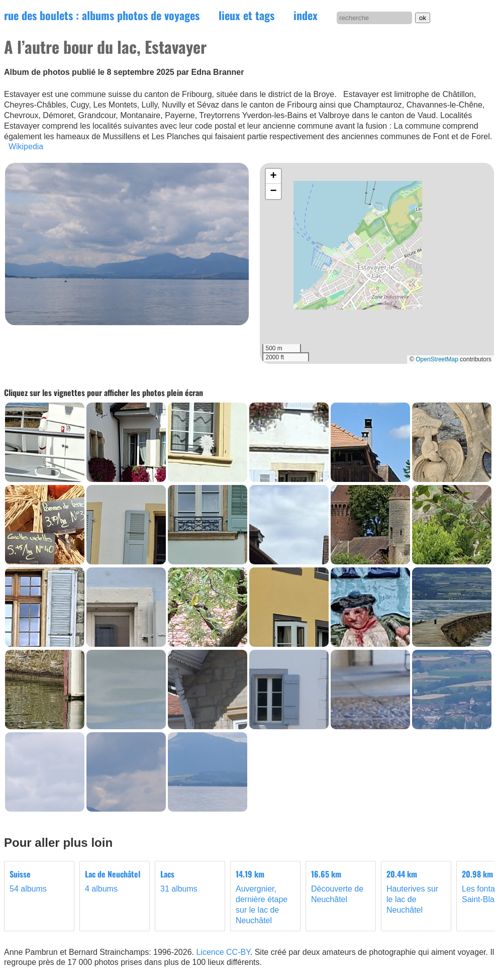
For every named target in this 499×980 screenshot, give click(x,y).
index (306, 15)
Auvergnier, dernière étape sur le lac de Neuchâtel (265, 897)
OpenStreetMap (437, 359)
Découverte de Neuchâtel (341, 887)
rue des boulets (102, 15)
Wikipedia (26, 146)
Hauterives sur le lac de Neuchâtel (416, 892)
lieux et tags (246, 15)
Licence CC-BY (223, 952)
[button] (273, 176)
